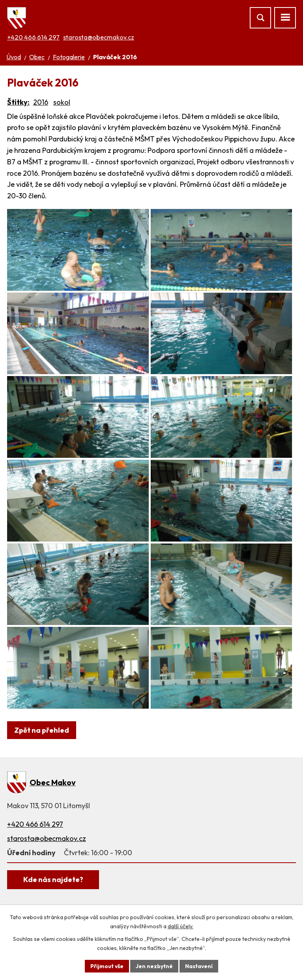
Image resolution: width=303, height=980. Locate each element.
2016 (41, 102)
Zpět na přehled (42, 762)
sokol (62, 102)
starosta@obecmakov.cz (99, 37)
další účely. (180, 926)
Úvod (14, 57)
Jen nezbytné (154, 966)
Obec (37, 57)
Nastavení (199, 966)
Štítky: (18, 102)
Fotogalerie (69, 57)
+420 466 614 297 (33, 37)
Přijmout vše (107, 966)
